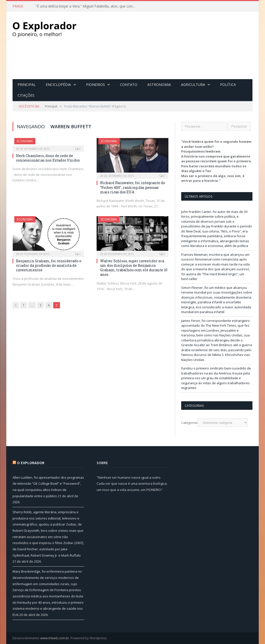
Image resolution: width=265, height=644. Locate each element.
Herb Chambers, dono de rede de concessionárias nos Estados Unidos (48, 158)
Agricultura (193, 85)
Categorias (189, 423)
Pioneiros (95, 85)
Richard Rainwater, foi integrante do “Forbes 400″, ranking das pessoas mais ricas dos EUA (133, 187)
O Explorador (31, 463)
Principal (27, 85)
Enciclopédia (58, 85)
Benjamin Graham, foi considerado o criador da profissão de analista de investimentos (49, 265)
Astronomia (159, 85)
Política (228, 85)
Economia (25, 141)
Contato (129, 85)
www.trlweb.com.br (55, 638)
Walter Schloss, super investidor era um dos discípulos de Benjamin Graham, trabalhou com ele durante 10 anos (134, 268)
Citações (26, 95)
